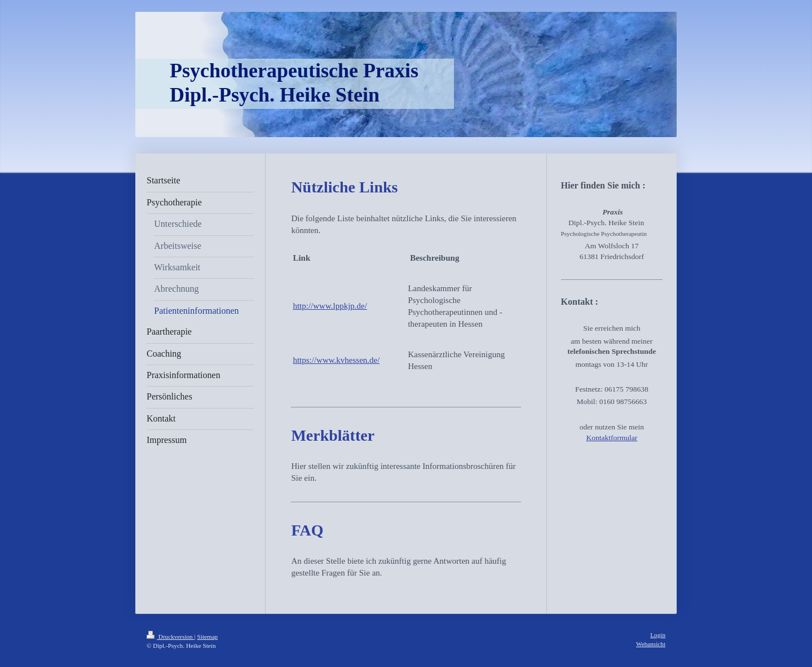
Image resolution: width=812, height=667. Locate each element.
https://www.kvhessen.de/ (336, 360)
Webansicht (651, 644)
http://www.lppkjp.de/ (330, 306)
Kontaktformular (612, 438)
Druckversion (171, 637)
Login (658, 635)
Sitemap (208, 637)
